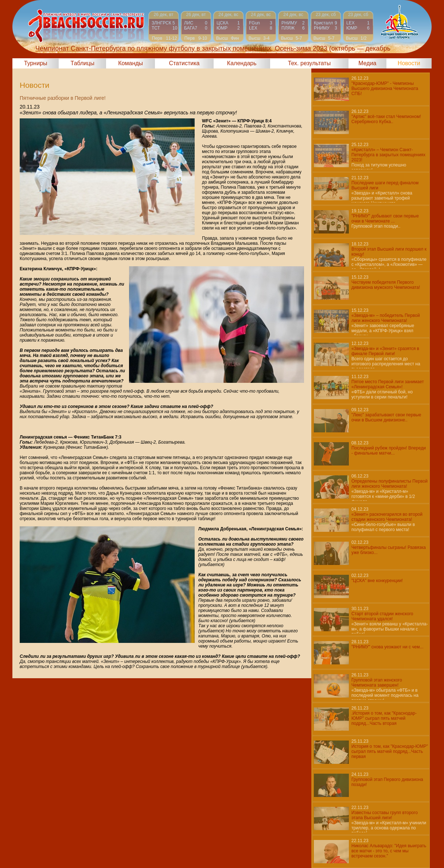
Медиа (367, 63)
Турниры (36, 63)
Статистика (184, 63)
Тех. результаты (309, 63)
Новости (409, 63)
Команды (131, 63)
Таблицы (83, 63)
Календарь (242, 63)
